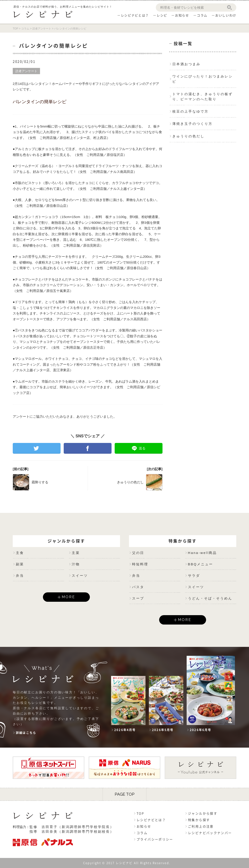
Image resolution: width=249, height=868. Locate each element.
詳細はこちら (26, 733)
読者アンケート (26, 71)
